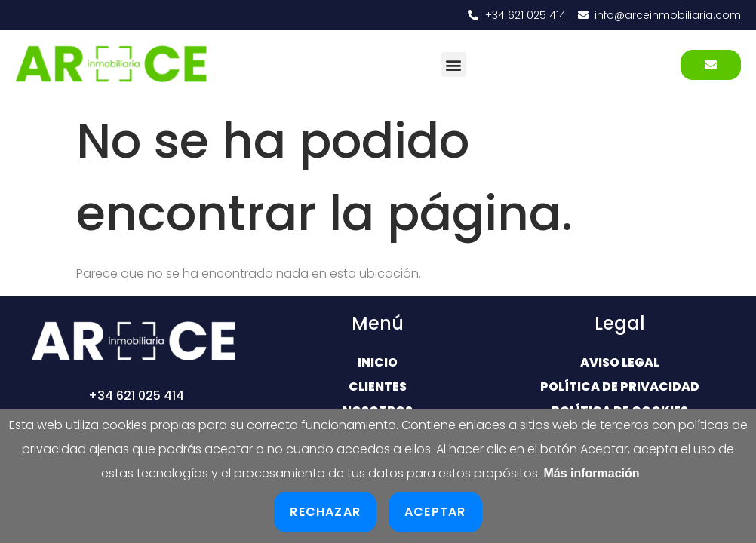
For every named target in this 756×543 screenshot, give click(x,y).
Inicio (378, 362)
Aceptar (435, 512)
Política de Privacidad (620, 387)
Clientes (378, 387)
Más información (591, 473)
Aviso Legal (620, 362)
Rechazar (325, 512)
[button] (454, 64)
